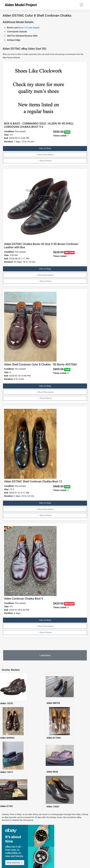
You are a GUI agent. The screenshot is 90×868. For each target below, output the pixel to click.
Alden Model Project (21, 5)
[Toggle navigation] (81, 5)
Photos (49, 161)
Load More (45, 655)
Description (49, 155)
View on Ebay (45, 148)
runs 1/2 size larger (29, 28)
